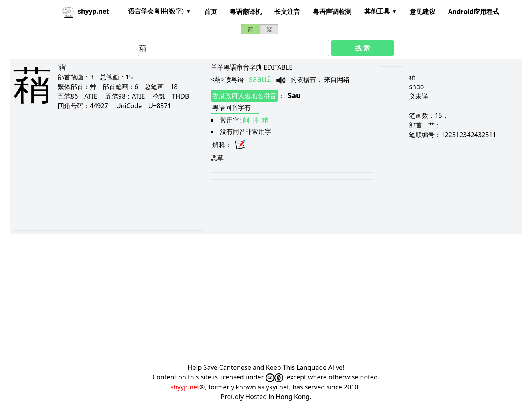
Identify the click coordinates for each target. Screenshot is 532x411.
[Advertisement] (97, 170)
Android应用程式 (474, 12)
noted (369, 377)
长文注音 (287, 12)
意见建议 (423, 12)
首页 (210, 12)
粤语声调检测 (332, 12)
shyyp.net (185, 387)
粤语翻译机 (246, 12)
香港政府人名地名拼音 (244, 96)
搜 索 (363, 48)
